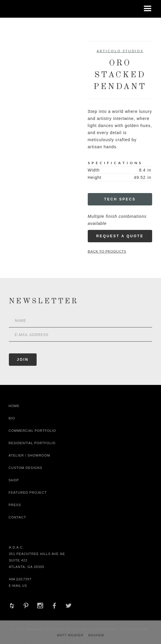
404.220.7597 (20, 579)
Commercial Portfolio (32, 431)
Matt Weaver (71, 635)
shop (14, 480)
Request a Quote (120, 236)
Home (14, 406)
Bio (12, 418)
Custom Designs (25, 468)
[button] (148, 9)
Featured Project (28, 493)
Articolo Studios (120, 51)
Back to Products (107, 251)
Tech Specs (120, 199)
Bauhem (96, 635)
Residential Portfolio (32, 443)
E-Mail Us (18, 585)
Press (15, 505)
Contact (17, 517)
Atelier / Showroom (29, 455)
